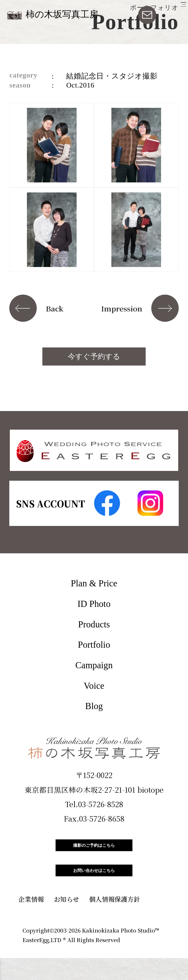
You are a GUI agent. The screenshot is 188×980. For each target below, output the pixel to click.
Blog (94, 706)
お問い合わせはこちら (94, 887)
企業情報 (31, 921)
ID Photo (94, 604)
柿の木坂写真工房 (62, 14)
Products (94, 624)
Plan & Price (94, 583)
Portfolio (94, 645)
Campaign (94, 665)
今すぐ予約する (94, 356)
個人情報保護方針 (115, 921)
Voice (94, 686)
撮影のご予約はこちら (94, 851)
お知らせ (66, 921)
